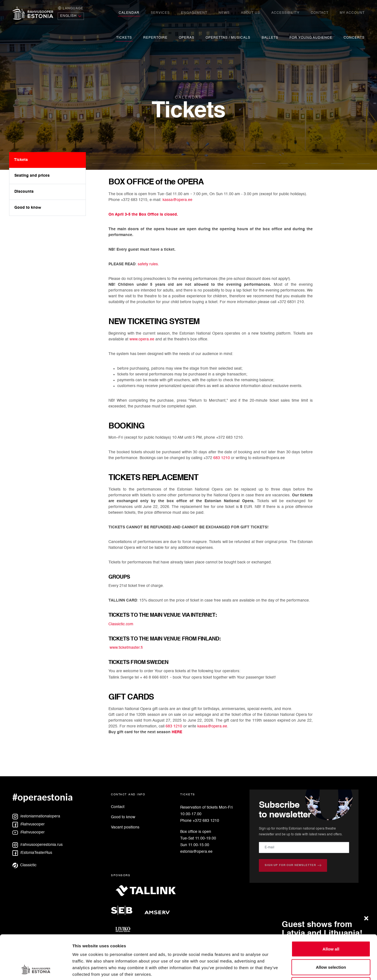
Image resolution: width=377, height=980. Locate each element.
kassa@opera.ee (177, 200)
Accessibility (285, 13)
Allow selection (331, 926)
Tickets (124, 38)
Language (71, 8)
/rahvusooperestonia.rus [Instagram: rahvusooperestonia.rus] (38, 845)
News (224, 13)
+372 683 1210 (229, 438)
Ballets (270, 38)
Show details (290, 969)
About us (250, 13)
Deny (331, 944)
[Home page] (33, 13)
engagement (194, 13)
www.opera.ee (142, 339)
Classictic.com (121, 624)
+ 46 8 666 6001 (154, 677)
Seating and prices (32, 176)
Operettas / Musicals (228, 38)
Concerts (354, 38)
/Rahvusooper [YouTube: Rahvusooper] (29, 832)
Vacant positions (125, 827)
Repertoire (155, 38)
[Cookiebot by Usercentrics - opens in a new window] (36, 969)
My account (352, 13)
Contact (320, 13)
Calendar (129, 13)
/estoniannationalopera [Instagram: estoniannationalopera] (36, 816)
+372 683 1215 (134, 200)
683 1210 (222, 458)
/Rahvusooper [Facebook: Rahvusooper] (29, 824)
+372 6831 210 (291, 302)
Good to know (28, 208)
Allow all (331, 908)
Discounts (24, 192)
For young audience (311, 38)
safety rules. (148, 264)
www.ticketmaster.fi (126, 648)
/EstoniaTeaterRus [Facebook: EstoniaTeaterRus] (32, 853)
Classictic (24, 865)
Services (160, 13)
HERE (177, 732)
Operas (187, 38)
